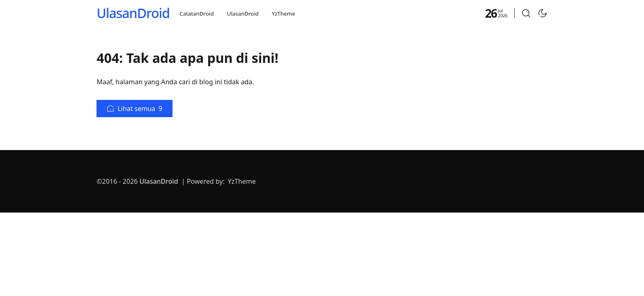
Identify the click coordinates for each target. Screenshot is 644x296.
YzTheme (284, 14)
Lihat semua (135, 109)
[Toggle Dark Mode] (543, 13)
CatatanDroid (197, 14)
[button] (526, 13)
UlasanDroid (133, 13)
